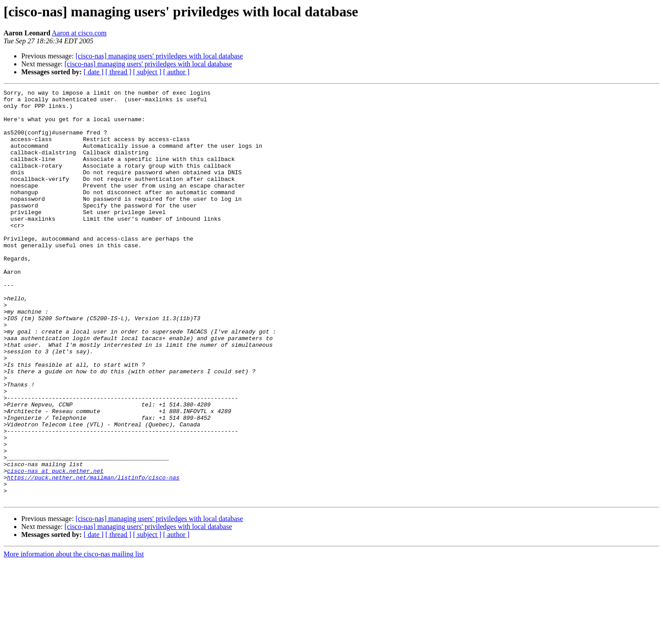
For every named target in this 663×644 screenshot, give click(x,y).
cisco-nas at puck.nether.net (55, 548)
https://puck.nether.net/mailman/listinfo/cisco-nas (93, 556)
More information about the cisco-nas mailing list (74, 636)
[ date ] (94, 72)
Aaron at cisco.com (79, 33)
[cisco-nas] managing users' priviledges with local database (159, 56)
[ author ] (176, 72)
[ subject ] (147, 72)
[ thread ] (118, 72)
